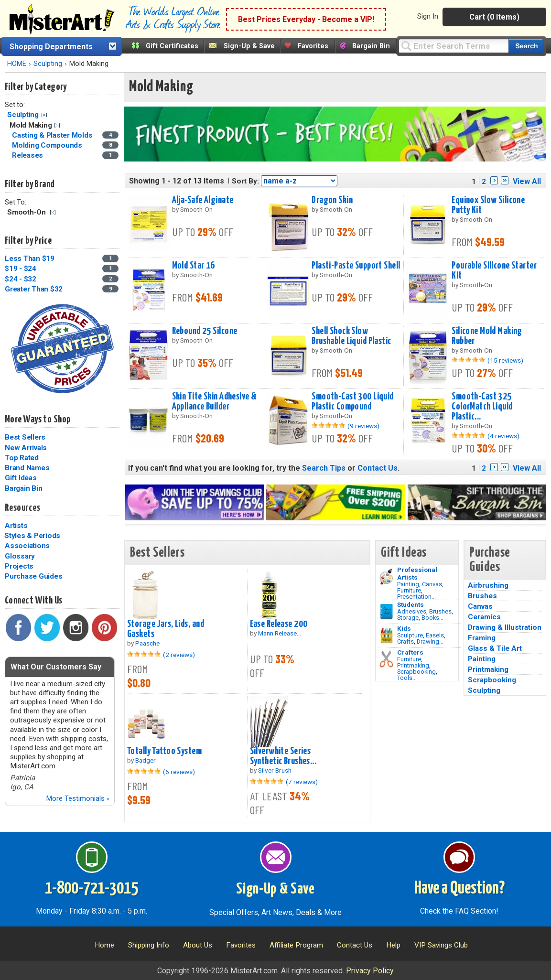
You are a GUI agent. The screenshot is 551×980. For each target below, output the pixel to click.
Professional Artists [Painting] (417, 573)
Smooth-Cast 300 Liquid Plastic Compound (353, 402)
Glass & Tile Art (495, 648)
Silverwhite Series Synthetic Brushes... (283, 756)
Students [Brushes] (411, 604)
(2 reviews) (179, 655)
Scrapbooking (416, 672)
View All (527, 181)
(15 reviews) (505, 360)
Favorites (313, 46)
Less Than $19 (30, 258)
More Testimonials (78, 798)
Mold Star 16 (194, 266)
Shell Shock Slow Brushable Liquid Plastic (351, 336)
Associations (27, 546)
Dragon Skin (332, 200)
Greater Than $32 (34, 289)
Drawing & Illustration (505, 627)
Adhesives (412, 611)
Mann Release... (280, 633)
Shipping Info (149, 945)
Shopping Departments (51, 47)
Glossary (20, 556)
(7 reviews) (302, 782)
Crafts (405, 641)
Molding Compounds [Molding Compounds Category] (48, 145)
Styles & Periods (32, 536)
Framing (482, 638)
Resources (22, 508)
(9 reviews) (363, 426)
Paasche (147, 643)
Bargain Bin (371, 46)
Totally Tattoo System (164, 751)
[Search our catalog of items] (526, 46)
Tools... (407, 678)
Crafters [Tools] (410, 652)
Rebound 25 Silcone (205, 331)
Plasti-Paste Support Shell (356, 266)
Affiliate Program (296, 945)
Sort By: (245, 181)
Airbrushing (488, 585)
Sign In (428, 16)
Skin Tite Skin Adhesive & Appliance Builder (215, 402)
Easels (435, 635)
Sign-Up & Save (249, 46)
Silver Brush (275, 770)
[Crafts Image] (386, 635)
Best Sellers (25, 437)
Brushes (440, 611)
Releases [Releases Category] (28, 155)
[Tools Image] (386, 659)
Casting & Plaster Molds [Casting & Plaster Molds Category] (53, 135)
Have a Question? (459, 889)
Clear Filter (44, 115)
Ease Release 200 (279, 624)
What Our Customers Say (56, 667)
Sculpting (48, 64)
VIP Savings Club (441, 945)
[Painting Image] (386, 577)
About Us (198, 945)
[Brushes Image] (386, 612)
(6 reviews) (179, 772)
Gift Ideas (21, 478)
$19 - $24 (21, 269)
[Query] (454, 46)
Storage (408, 618)
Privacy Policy (370, 971)
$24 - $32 (21, 279)
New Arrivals (26, 448)
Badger (146, 760)
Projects (19, 566)
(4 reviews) (503, 436)
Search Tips (324, 468)
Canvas (432, 584)
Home (104, 945)
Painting (408, 584)
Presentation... (416, 597)
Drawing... (430, 641)
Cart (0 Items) (494, 17)
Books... (432, 618)
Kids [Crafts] (404, 628)
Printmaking (413, 665)
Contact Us (378, 468)
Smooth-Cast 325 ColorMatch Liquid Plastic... (482, 407)
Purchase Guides (33, 576)
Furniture (409, 590)
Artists (16, 526)
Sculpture (410, 635)
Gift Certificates (172, 46)
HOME (17, 64)
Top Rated (22, 458)
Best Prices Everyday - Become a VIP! (306, 19)
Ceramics (484, 617)
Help (393, 945)
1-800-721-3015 (92, 889)
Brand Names (27, 468)
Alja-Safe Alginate (203, 200)
